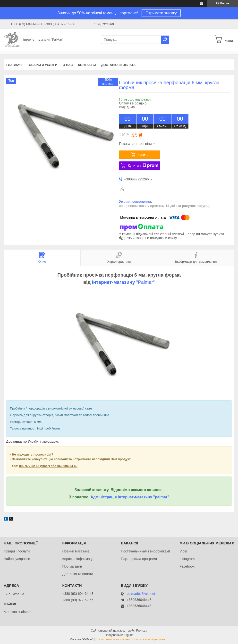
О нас (68, 65)
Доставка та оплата (78, 574)
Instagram (187, 559)
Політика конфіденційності (150, 639)
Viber (183, 551)
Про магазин (72, 566)
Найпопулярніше (17, 559)
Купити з (143, 166)
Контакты (87, 65)
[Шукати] (165, 40)
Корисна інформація (78, 559)
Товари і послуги (17, 551)
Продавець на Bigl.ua (119, 635)
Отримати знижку (161, 13)
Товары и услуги (42, 65)
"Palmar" (145, 282)
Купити (143, 155)
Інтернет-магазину (113, 282)
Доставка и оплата (118, 65)
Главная (14, 65)
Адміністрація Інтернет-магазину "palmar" (130, 497)
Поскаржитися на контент (113, 639)
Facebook (187, 566)
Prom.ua (142, 631)
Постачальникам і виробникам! (145, 551)
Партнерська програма (139, 559)
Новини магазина (76, 551)
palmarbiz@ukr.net (141, 594)
